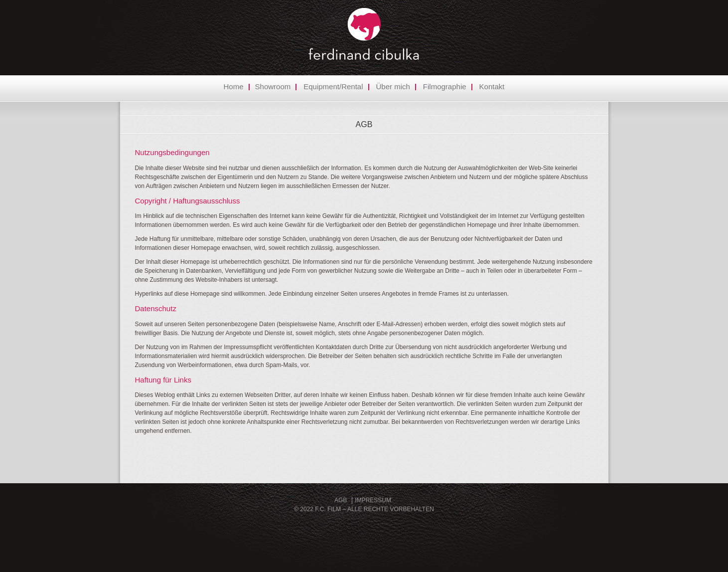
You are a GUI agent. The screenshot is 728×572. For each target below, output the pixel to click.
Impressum (373, 500)
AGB (364, 124)
